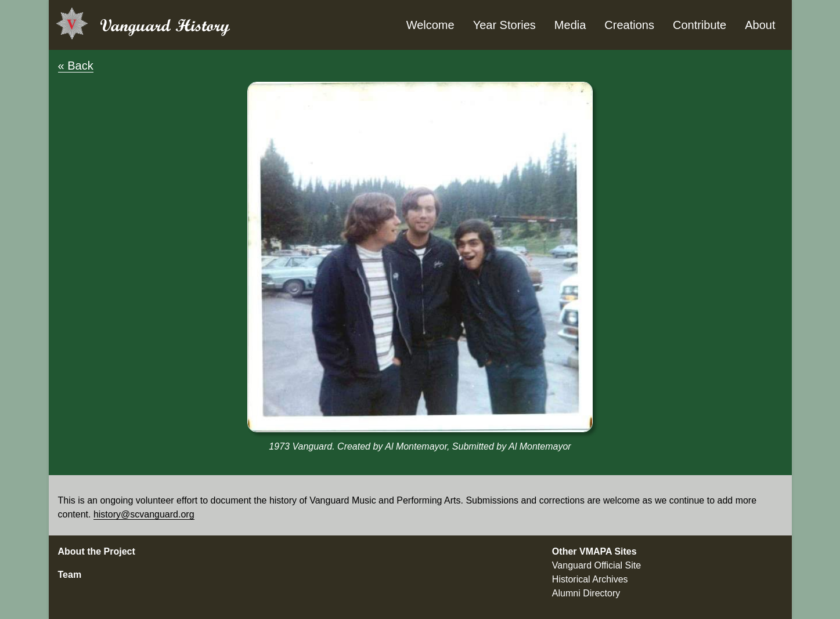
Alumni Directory (586, 593)
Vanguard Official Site (596, 565)
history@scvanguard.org (144, 514)
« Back (76, 66)
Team (70, 575)
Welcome (430, 25)
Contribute (700, 25)
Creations (629, 25)
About (760, 25)
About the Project (97, 551)
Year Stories (504, 25)
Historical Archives (590, 579)
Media (570, 25)
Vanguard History (165, 25)
